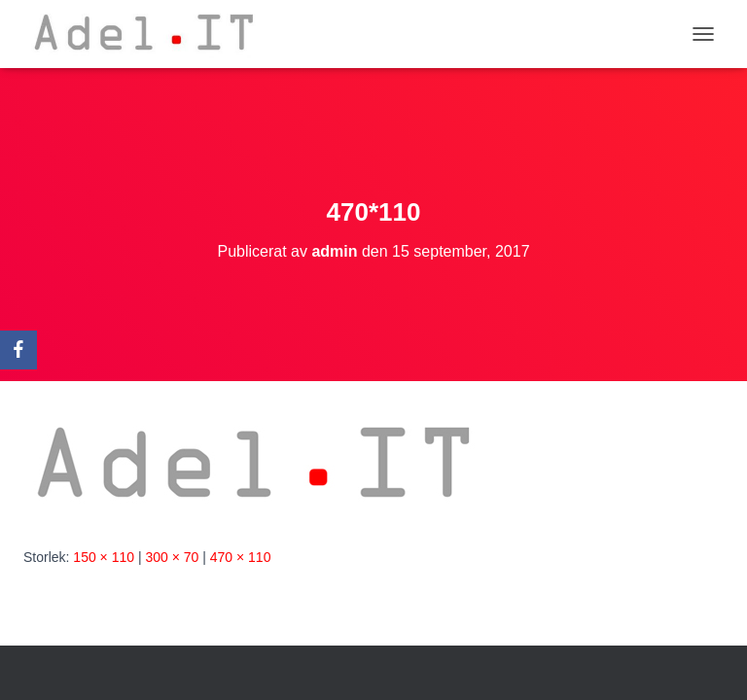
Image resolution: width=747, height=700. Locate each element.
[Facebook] (18, 350)
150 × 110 (104, 557)
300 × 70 (172, 557)
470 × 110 (241, 557)
